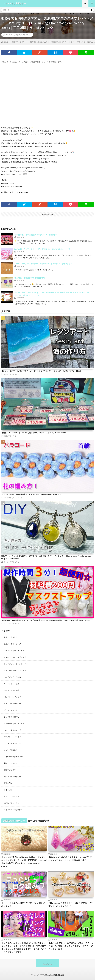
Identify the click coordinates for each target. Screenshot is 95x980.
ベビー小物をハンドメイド (14, 723)
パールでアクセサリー (12, 704)
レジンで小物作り (11, 750)
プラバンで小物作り (12, 717)
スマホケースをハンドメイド (15, 657)
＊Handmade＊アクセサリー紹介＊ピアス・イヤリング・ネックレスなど (71, 905)
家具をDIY (8, 783)
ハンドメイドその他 (12, 690)
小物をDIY (8, 790)
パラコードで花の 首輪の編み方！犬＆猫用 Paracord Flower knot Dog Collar (31, 494)
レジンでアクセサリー (11, 374)
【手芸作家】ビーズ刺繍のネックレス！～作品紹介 (35, 235)
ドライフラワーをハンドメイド (16, 664)
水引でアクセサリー (12, 796)
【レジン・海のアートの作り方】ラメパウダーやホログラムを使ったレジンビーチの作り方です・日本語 (41, 371)
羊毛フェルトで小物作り (13, 810)
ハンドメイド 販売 (12, 684)
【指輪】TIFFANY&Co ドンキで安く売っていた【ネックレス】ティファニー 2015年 (34, 433)
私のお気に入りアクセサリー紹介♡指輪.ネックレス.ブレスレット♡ (42, 249)
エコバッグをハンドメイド (14, 644)
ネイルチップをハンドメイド (15, 670)
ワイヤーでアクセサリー (12, 562)
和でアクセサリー (11, 770)
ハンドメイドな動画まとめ (54, 975)
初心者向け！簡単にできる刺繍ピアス (30, 278)
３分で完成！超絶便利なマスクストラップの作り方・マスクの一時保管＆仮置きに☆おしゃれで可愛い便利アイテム (46, 620)
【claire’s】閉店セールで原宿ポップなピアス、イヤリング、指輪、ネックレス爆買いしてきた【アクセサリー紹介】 (71, 946)
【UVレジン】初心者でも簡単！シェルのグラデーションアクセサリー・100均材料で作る (70, 859)
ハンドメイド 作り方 (12, 677)
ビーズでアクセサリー (12, 710)
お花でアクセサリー (12, 637)
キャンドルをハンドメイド (14, 650)
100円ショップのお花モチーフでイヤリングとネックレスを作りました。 (44, 264)
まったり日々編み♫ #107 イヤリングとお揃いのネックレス (23, 905)
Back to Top (48, 964)
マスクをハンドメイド (11, 624)
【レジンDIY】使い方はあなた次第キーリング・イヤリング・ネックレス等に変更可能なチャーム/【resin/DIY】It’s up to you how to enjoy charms (24, 862)
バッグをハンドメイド (12, 697)
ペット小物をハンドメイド (13, 498)
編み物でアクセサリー (12, 803)
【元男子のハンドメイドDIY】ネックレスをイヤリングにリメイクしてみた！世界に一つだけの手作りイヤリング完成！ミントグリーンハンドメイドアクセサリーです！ (24, 947)
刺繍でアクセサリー (23, 35)
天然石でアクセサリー (12, 777)
